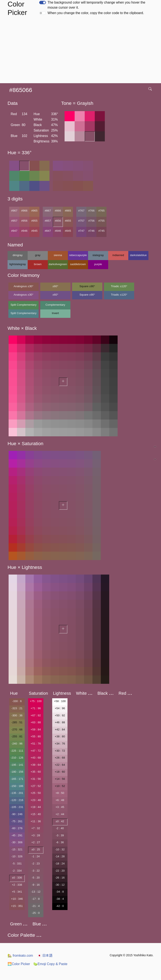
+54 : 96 (60, 708)
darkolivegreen (58, 264)
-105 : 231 (17, 807)
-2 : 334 (17, 871)
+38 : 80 (60, 736)
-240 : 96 (17, 744)
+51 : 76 (36, 744)
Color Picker (19, 964)
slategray (98, 255)
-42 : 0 (60, 906)
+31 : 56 (36, 779)
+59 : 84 (36, 729)
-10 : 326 (17, 856)
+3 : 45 (60, 807)
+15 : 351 (17, 906)
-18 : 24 (60, 864)
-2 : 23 (36, 864)
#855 (68, 221)
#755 (101, 221)
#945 (34, 231)
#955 (34, 221)
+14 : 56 (60, 779)
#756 (91, 221)
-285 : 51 (17, 722)
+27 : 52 (36, 786)
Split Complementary (23, 305)
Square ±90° (87, 286)
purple (98, 264)
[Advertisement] (81, 52)
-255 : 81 (17, 736)
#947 (14, 231)
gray (38, 255)
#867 (48, 211)
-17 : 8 (36, 899)
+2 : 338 (17, 885)
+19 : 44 (36, 807)
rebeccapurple (78, 255)
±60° (55, 286)
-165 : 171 (17, 779)
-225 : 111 (17, 751)
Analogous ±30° (23, 286)
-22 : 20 (60, 871)
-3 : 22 (36, 871)
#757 (81, 221)
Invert (55, 313)
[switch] (43, 3)
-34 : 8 (60, 892)
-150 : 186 (17, 786)
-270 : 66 (17, 729)
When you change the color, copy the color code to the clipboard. (96, 13)
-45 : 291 (17, 835)
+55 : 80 (36, 736)
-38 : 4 (60, 899)
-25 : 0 (36, 913)
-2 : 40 (60, 828)
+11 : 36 (36, 821)
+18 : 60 (60, 772)
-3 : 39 (60, 835)
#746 (91, 231)
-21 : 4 (36, 906)
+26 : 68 (60, 758)
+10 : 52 (60, 786)
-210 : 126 (17, 758)
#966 (24, 211)
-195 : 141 (17, 765)
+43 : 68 (36, 758)
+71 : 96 (36, 708)
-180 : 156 (17, 772)
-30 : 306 (17, 842)
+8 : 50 (60, 793)
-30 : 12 (60, 885)
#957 (14, 221)
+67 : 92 (36, 715)
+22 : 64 (60, 765)
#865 (68, 211)
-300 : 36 (17, 715)
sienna (58, 255)
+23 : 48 (36, 800)
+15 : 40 (36, 814)
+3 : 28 (36, 835)
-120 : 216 (17, 800)
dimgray (18, 255)
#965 (34, 211)
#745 (101, 231)
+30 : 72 (60, 751)
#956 (24, 221)
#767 (81, 211)
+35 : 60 (36, 772)
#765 (101, 211)
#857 (48, 221)
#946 (24, 231)
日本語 (45, 956)
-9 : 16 (36, 885)
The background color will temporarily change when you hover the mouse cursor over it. (96, 5)
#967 (14, 211)
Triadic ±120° (119, 286)
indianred (118, 255)
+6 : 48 (60, 800)
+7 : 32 (36, 828)
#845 (68, 231)
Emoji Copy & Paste (50, 964)
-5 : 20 (36, 878)
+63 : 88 (36, 722)
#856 (58, 221)
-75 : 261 (17, 821)
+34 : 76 (60, 744)
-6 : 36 (60, 842)
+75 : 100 (36, 701)
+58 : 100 (60, 701)
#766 (91, 211)
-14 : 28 (60, 856)
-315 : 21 (17, 708)
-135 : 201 (17, 793)
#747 (81, 231)
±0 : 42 (60, 821)
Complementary (55, 305)
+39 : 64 (36, 765)
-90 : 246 (17, 814)
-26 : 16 (60, 878)
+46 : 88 (60, 722)
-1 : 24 (36, 856)
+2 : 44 (60, 814)
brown (38, 264)
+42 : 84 (60, 729)
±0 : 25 (36, 849)
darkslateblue (138, 255)
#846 (58, 231)
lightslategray (18, 264)
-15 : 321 (17, 849)
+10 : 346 (17, 899)
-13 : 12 (36, 892)
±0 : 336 (17, 878)
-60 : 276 (17, 828)
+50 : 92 (60, 715)
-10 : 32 (60, 849)
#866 (58, 211)
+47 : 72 (36, 751)
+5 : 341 (17, 892)
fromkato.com (20, 956)
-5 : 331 (17, 864)
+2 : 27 (36, 842)
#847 (48, 231)
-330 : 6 (17, 701)
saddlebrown (78, 264)
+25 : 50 (36, 793)
